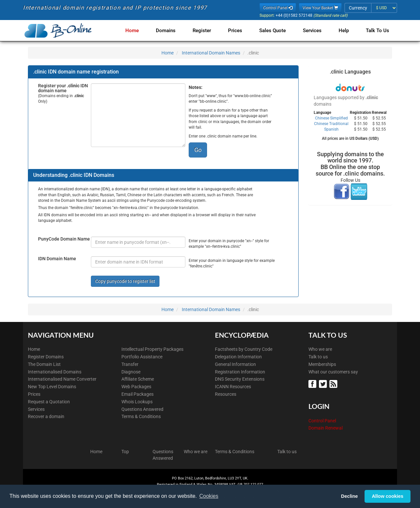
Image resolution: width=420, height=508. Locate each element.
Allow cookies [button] (388, 496)
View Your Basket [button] (320, 8)
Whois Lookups (137, 402)
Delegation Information (238, 357)
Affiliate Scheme (138, 379)
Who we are (320, 349)
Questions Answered (142, 409)
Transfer (130, 364)
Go (198, 150)
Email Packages (137, 394)
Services (315, 31)
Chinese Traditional (331, 124)
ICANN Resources (233, 387)
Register (208, 31)
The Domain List (44, 364)
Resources (226, 394)
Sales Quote (276, 31)
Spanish (331, 129)
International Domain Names (211, 53)
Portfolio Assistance (142, 357)
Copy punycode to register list (125, 281)
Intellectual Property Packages (152, 349)
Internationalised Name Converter (62, 379)
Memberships (322, 364)
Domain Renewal (325, 428)
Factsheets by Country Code (244, 349)
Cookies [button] (209, 496)
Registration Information (240, 372)
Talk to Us (378, 31)
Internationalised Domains (55, 372)
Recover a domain (46, 416)
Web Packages (136, 387)
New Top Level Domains (52, 387)
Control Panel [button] (278, 8)
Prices (240, 31)
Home (141, 31)
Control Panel (322, 421)
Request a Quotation (49, 402)
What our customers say (333, 372)
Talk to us (318, 357)
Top (125, 452)
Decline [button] (349, 496)
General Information (235, 364)
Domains (174, 31)
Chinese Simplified (331, 118)
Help (345, 31)
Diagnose (131, 372)
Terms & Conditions (141, 416)
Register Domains (46, 357)
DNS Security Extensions (240, 379)
